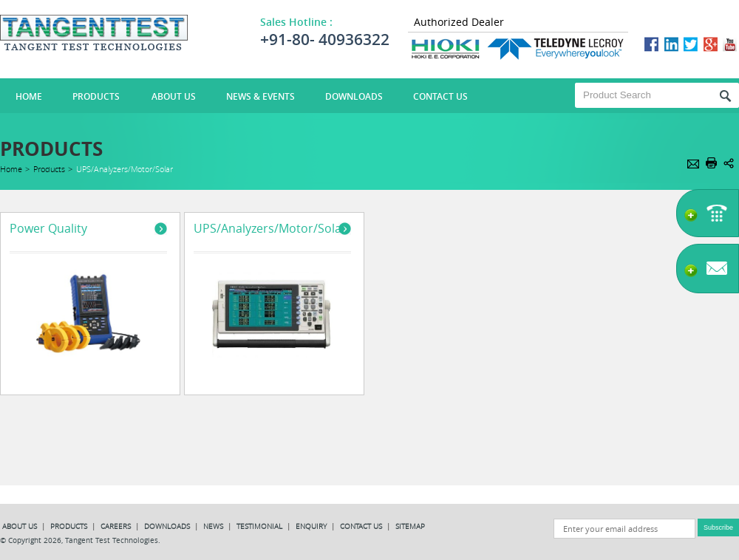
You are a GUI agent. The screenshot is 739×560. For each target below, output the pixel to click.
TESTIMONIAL (260, 526)
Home (11, 169)
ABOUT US (21, 526)
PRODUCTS (70, 526)
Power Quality (48, 228)
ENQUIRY (311, 526)
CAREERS (117, 526)
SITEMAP (410, 526)
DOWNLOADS (168, 526)
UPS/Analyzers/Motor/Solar (270, 228)
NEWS (214, 526)
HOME (29, 96)
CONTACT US (362, 526)
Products (96, 96)
